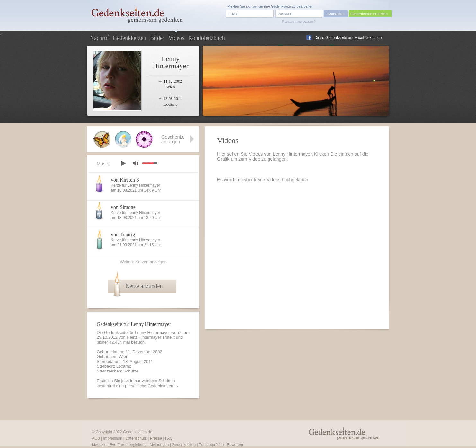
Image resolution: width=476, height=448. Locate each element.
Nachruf (99, 38)
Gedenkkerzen (129, 38)
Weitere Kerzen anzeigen (143, 262)
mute (136, 163)
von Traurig (123, 234)
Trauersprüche (211, 445)
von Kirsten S (125, 180)
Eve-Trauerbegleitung (128, 445)
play (123, 163)
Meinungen (159, 445)
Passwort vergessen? (299, 22)
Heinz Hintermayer (144, 337)
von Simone (123, 207)
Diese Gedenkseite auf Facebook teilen (348, 38)
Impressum (113, 438)
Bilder (157, 38)
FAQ (169, 438)
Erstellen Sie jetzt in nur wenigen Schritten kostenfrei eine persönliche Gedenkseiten (136, 383)
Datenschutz (136, 438)
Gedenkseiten (184, 445)
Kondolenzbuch (207, 38)
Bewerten (235, 445)
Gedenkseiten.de (138, 432)
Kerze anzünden (144, 286)
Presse (156, 438)
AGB (96, 438)
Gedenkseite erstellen (369, 14)
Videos (176, 38)
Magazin (99, 445)
